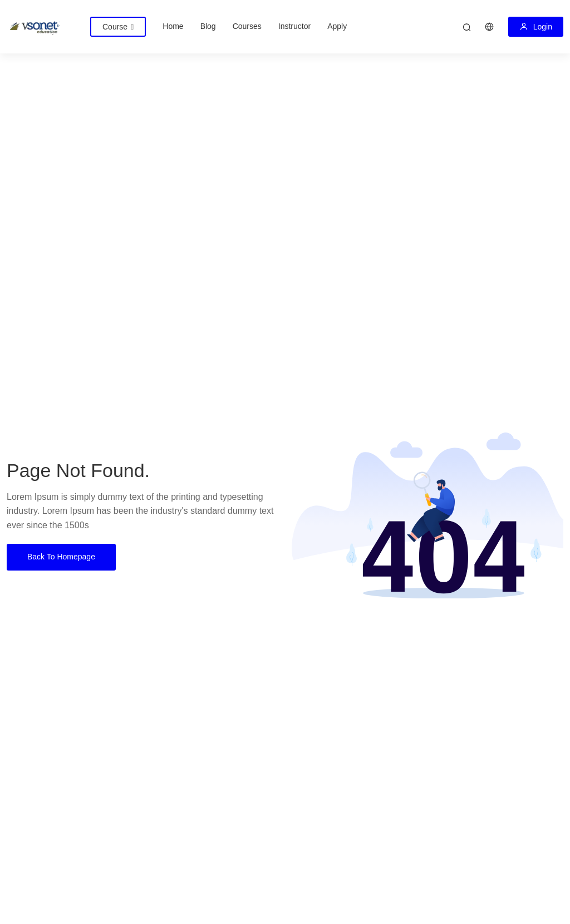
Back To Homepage (61, 557)
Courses (247, 26)
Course (118, 27)
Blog (208, 26)
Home (173, 26)
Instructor (294, 26)
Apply (337, 26)
